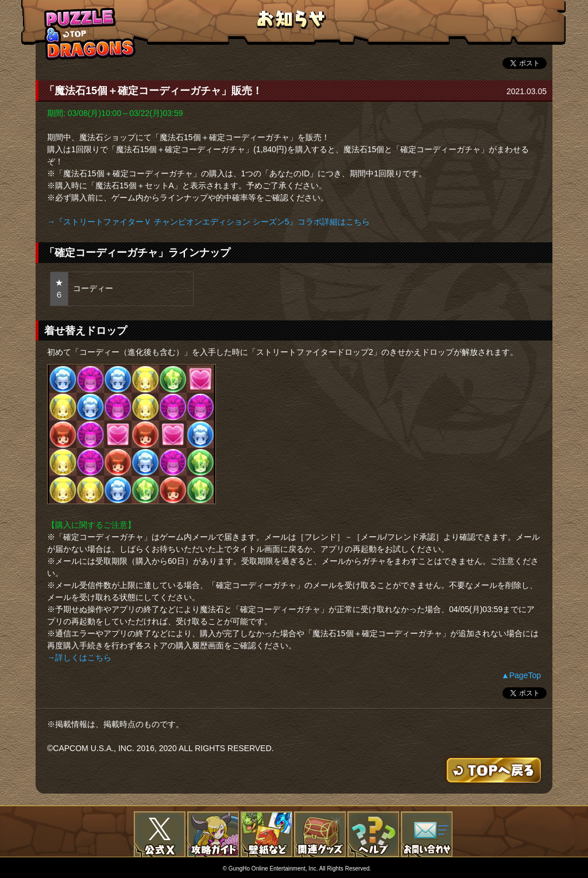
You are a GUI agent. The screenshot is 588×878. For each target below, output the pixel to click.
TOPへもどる (90, 34)
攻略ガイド (213, 834)
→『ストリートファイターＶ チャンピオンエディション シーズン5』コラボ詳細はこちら (208, 222)
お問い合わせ (427, 834)
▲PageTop (521, 675)
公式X (160, 834)
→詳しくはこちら (79, 657)
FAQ (373, 834)
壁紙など (266, 834)
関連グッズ (320, 834)
